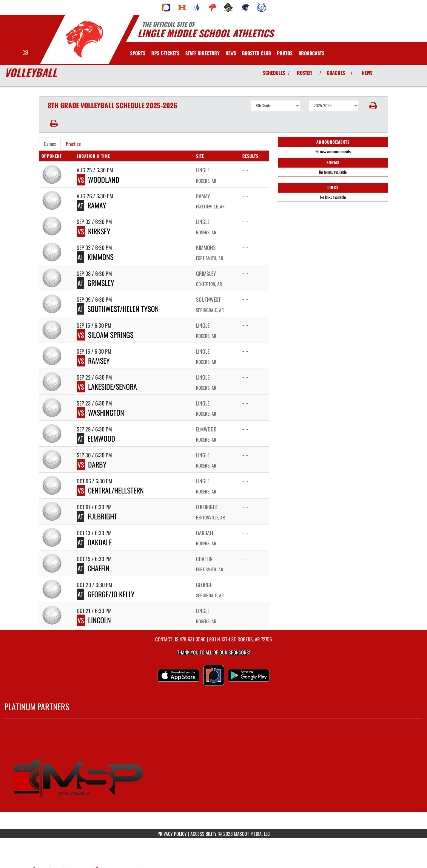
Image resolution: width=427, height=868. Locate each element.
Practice (73, 144)
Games (50, 144)
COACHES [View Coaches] (336, 73)
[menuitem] (166, 7)
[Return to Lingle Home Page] (84, 39)
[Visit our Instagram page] (25, 53)
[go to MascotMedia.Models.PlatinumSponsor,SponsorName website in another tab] (214, 779)
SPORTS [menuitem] (138, 53)
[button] (373, 106)
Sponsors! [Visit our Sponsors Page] (239, 652)
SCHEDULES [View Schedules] (274, 73)
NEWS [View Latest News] (367, 73)
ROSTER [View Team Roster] (305, 73)
